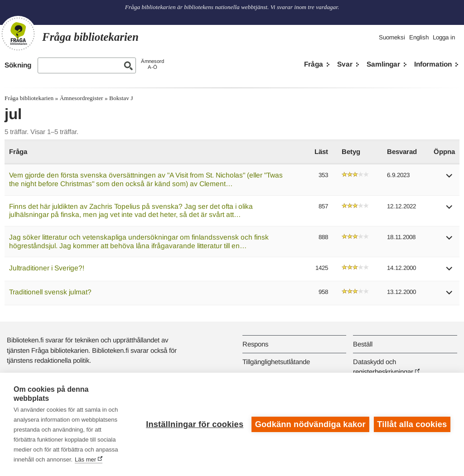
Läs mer (85, 459)
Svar (345, 64)
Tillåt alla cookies (412, 424)
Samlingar (383, 64)
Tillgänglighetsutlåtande (276, 362)
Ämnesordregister (82, 98)
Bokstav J (121, 98)
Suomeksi (392, 37)
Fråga (314, 64)
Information (433, 64)
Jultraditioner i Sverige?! (47, 268)
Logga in (444, 37)
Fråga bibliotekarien (29, 98)
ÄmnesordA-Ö (152, 64)
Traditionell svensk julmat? (50, 292)
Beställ (363, 344)
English (419, 37)
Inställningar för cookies (195, 424)
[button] (449, 179)
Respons (255, 344)
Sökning (18, 65)
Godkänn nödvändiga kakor (310, 424)
